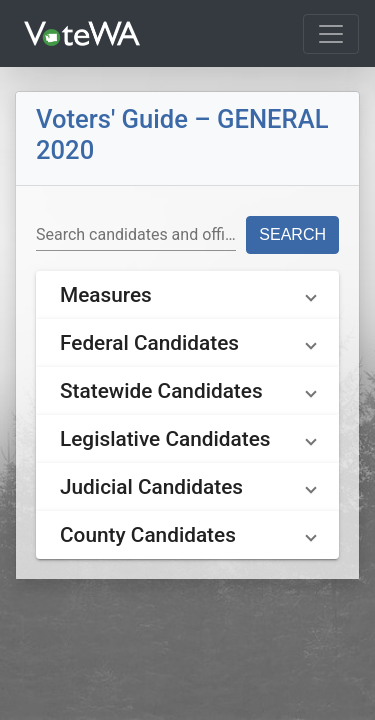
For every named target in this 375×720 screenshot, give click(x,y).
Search (292, 234)
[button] (187, 295)
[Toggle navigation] (331, 34)
